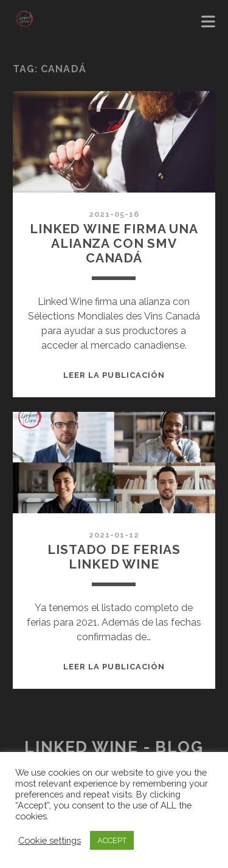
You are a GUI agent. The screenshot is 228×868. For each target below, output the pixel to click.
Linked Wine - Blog (114, 747)
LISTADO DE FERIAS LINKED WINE (114, 557)
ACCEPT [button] (112, 840)
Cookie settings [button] (50, 840)
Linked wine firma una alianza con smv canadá (114, 243)
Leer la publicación (114, 375)
